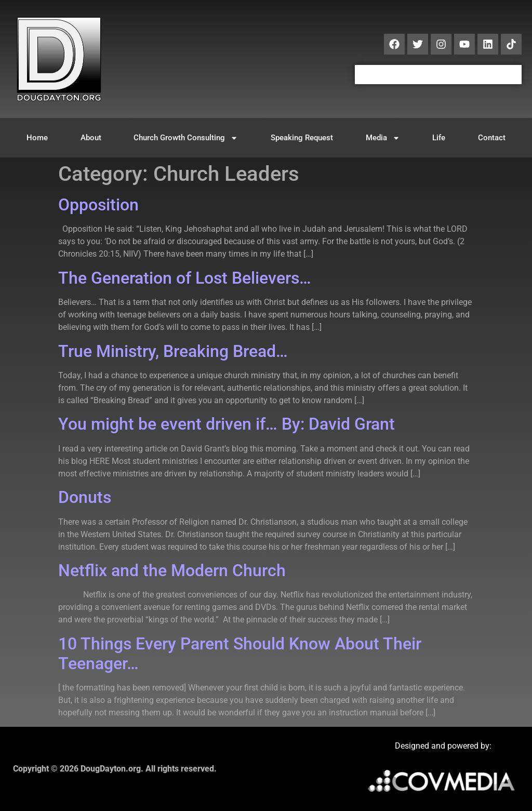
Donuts (85, 497)
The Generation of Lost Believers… (185, 278)
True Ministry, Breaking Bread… (173, 351)
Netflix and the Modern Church (172, 570)
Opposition (98, 205)
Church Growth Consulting (186, 138)
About (91, 138)
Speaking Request (302, 138)
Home (37, 138)
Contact (492, 138)
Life (439, 138)
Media (383, 138)
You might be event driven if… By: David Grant (227, 424)
